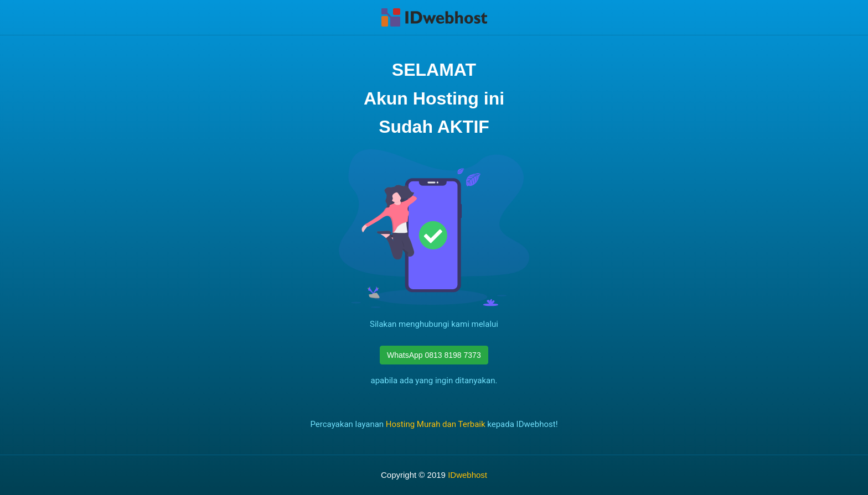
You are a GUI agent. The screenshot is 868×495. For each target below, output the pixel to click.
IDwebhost (467, 475)
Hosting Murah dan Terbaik (436, 424)
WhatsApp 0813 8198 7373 (434, 355)
